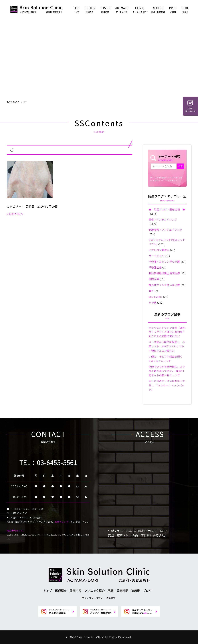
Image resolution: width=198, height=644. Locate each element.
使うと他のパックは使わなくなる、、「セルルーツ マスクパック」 (167, 385)
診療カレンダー (63, 522)
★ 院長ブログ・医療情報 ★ (167, 209)
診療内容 (75, 591)
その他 (153, 303)
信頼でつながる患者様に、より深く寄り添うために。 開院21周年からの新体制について (167, 371)
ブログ (147, 591)
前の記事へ (16, 214)
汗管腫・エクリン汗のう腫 (164, 262)
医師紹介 (61, 591)
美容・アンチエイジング (163, 219)
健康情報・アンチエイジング (165, 230)
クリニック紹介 (95, 591)
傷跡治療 (154, 279)
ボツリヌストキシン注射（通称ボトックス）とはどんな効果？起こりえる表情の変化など (167, 332)
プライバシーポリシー (93, 598)
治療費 (136, 591)
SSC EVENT (156, 297)
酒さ (151, 291)
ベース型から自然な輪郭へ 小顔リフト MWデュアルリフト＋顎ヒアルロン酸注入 (167, 346)
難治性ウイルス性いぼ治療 (164, 285)
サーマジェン (156, 256)
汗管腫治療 (155, 267)
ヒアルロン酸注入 (159, 250)
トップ (48, 591)
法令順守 (111, 598)
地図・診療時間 (118, 591)
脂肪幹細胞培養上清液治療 (164, 273)
